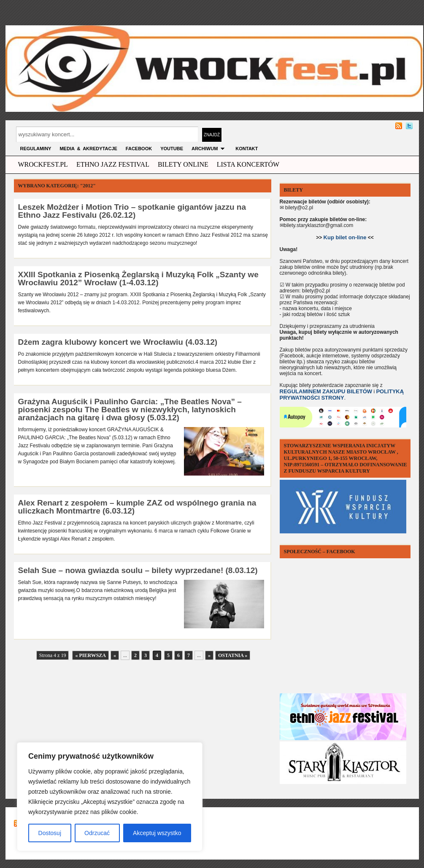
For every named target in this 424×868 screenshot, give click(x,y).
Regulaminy (36, 149)
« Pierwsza (90, 655)
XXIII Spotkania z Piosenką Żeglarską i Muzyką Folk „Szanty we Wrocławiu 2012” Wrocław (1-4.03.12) (138, 279)
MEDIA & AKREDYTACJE (88, 149)
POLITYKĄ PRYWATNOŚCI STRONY (342, 395)
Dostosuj (50, 833)
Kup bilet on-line (345, 237)
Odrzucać (97, 833)
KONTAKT (247, 149)
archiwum (209, 149)
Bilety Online (183, 164)
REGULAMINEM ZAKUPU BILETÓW (326, 391)
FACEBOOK (139, 149)
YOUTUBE (172, 149)
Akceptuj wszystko (157, 833)
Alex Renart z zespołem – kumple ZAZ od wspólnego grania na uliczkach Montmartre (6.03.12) (137, 507)
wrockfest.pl (43, 164)
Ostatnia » (233, 655)
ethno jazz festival (113, 164)
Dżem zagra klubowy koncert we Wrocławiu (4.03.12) (118, 342)
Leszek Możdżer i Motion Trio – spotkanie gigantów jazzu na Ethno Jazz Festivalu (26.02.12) (132, 211)
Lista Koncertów (248, 164)
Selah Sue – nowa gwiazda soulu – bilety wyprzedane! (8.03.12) (138, 570)
